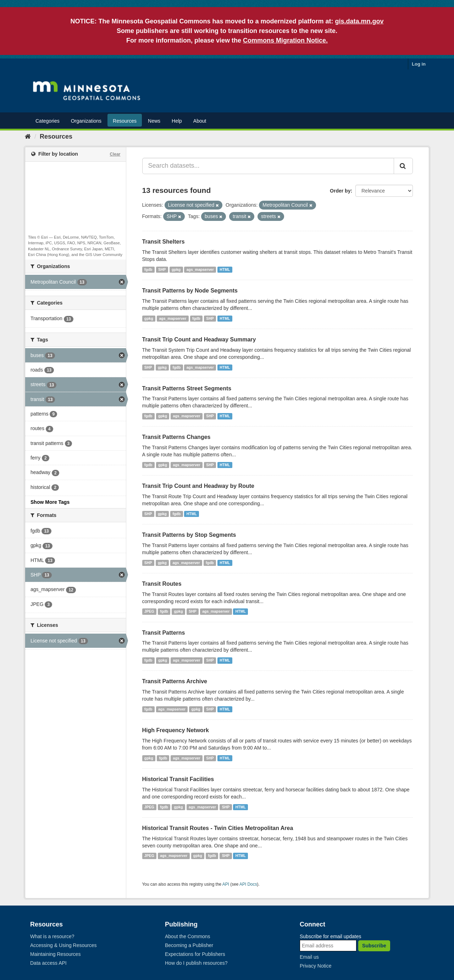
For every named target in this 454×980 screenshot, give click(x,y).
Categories (48, 121)
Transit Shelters (164, 242)
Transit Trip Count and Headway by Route (198, 486)
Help (177, 121)
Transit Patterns (164, 633)
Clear (115, 154)
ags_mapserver (200, 269)
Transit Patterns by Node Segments (190, 291)
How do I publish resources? (196, 963)
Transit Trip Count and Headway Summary (199, 339)
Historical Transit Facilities (178, 779)
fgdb (148, 269)
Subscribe (374, 946)
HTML (225, 269)
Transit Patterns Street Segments (187, 388)
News (154, 121)
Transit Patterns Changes (176, 437)
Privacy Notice (315, 966)
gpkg (176, 269)
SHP (162, 269)
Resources (125, 121)
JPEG (149, 612)
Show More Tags (50, 502)
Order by (340, 191)
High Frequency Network (176, 730)
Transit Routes (162, 584)
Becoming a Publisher (189, 945)
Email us (309, 957)
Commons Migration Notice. (285, 40)
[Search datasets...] (268, 166)
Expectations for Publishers (195, 954)
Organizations (86, 121)
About (200, 121)
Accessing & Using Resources (63, 945)
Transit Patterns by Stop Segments (189, 535)
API (226, 884)
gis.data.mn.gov (359, 21)
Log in (419, 64)
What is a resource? (52, 936)
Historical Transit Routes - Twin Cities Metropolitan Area (218, 828)
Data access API (48, 963)
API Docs (248, 884)
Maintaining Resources (55, 954)
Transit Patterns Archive (175, 681)
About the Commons (188, 936)
